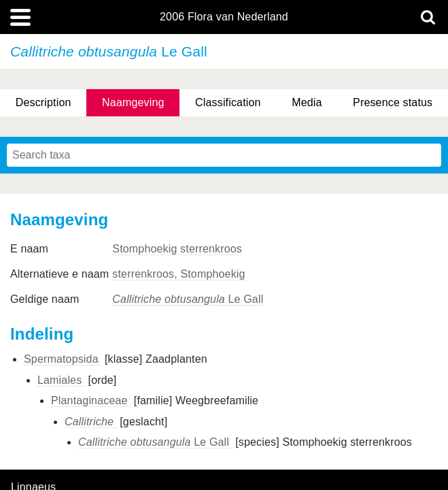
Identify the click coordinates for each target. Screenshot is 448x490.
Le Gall (188, 299)
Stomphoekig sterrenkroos (177, 249)
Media (307, 102)
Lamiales (61, 380)
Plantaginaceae (91, 401)
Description (44, 102)
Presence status (393, 102)
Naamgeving (133, 102)
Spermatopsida (63, 359)
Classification (228, 102)
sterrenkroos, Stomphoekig (178, 274)
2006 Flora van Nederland (224, 17)
